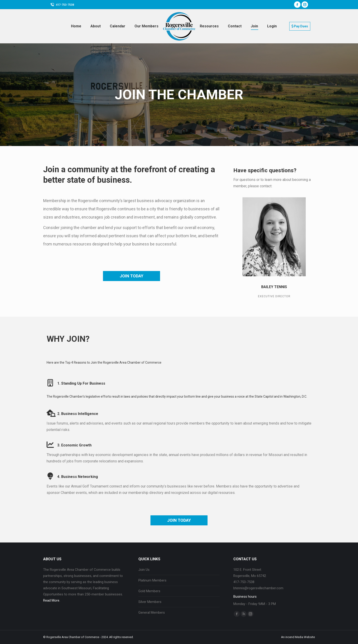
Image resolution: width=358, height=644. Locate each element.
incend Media (294, 637)
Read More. (52, 600)
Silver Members (150, 602)
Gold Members (149, 591)
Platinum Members (152, 580)
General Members (152, 613)
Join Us (144, 570)
